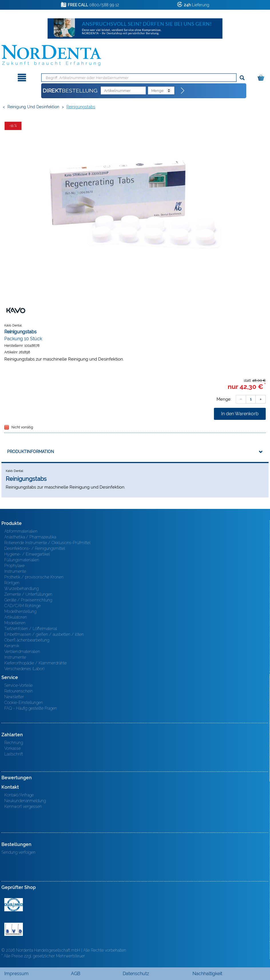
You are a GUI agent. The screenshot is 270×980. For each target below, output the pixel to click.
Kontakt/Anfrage (19, 795)
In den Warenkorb (240, 414)
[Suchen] (242, 78)
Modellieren (15, 623)
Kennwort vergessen (23, 806)
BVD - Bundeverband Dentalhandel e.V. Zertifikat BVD (14, 929)
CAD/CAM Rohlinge (22, 606)
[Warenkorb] (262, 77)
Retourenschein (19, 691)
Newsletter (14, 697)
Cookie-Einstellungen (24, 702)
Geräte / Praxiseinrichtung (28, 600)
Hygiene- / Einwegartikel (27, 554)
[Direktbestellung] (183, 91)
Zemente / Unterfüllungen (28, 594)
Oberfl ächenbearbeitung (27, 640)
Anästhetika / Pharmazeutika (30, 537)
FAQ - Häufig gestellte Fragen (31, 708)
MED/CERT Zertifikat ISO (14, 905)
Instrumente (15, 571)
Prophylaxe (14, 566)
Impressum (16, 974)
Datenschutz (136, 974)
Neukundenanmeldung (25, 801)
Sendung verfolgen (18, 852)
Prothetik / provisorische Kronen (34, 577)
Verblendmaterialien (22, 652)
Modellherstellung (20, 611)
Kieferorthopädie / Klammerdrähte (35, 663)
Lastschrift (14, 754)
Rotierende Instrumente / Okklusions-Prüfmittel (47, 543)
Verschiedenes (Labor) (24, 669)
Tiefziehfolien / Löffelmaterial (31, 629)
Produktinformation (31, 452)
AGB (76, 974)
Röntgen (12, 583)
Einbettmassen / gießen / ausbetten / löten (44, 634)
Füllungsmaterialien (22, 560)
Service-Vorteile (18, 685)
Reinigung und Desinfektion (33, 107)
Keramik (12, 646)
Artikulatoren (16, 617)
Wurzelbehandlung (21, 589)
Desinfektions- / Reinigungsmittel (35, 548)
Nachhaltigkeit (207, 974)
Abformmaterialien (21, 531)
